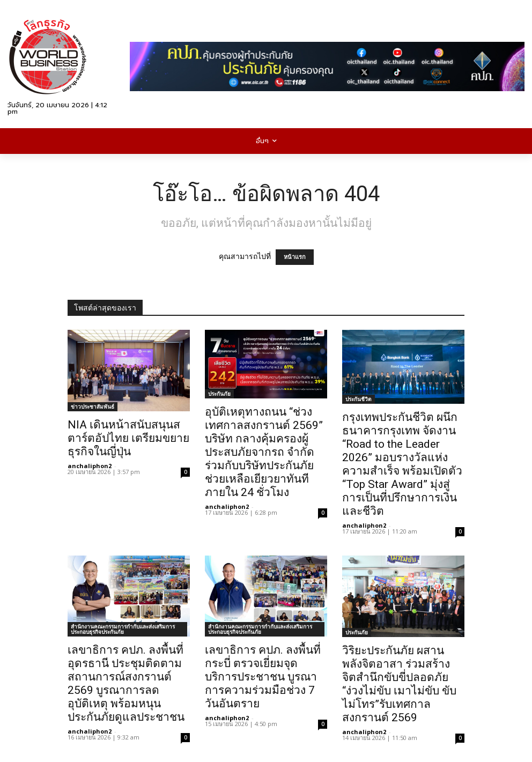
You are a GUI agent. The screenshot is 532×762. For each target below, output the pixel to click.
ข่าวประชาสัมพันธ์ (93, 406)
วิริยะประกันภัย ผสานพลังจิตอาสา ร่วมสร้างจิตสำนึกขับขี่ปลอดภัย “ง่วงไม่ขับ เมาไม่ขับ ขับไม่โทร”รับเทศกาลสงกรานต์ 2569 (399, 684)
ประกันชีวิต (359, 399)
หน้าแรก (295, 257)
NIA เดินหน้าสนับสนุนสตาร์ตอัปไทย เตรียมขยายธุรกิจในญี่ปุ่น (128, 438)
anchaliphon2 (90, 466)
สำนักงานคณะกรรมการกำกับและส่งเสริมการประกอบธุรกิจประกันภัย (123, 629)
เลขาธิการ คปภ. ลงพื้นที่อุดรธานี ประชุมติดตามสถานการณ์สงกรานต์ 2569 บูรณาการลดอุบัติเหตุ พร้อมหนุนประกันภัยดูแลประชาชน (126, 683)
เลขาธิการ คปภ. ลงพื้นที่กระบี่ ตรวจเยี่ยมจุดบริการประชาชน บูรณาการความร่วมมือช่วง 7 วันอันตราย (263, 677)
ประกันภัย (219, 394)
